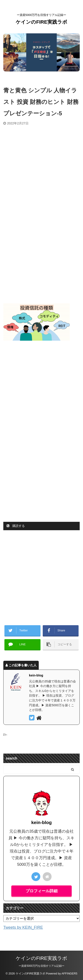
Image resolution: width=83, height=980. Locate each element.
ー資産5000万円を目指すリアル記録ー (41, 966)
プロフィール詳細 (42, 891)
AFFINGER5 (69, 973)
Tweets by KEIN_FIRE (23, 927)
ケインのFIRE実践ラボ (41, 22)
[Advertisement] (41, 169)
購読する (16, 526)
